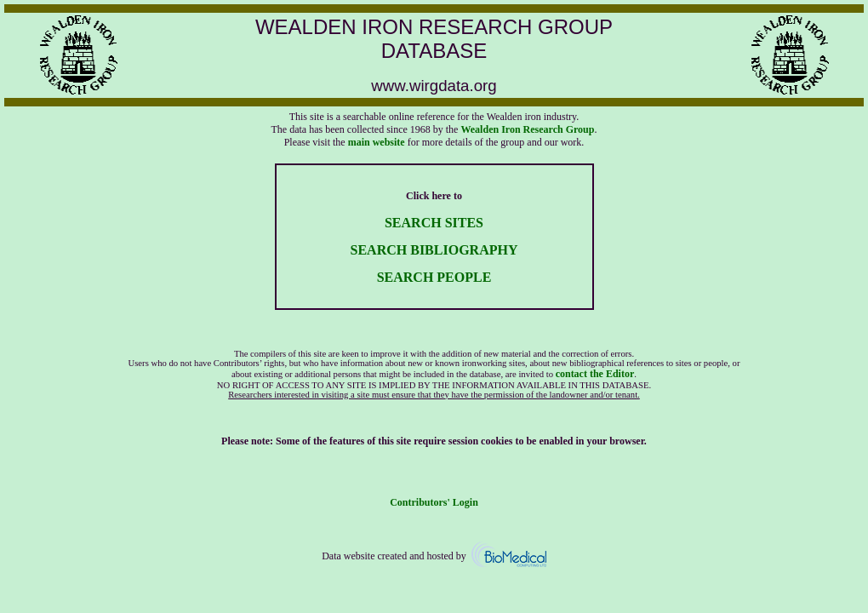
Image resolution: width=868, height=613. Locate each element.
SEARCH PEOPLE (434, 277)
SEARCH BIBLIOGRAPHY (434, 250)
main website (377, 142)
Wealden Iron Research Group (527, 129)
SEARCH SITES (434, 223)
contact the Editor (595, 374)
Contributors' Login (434, 502)
